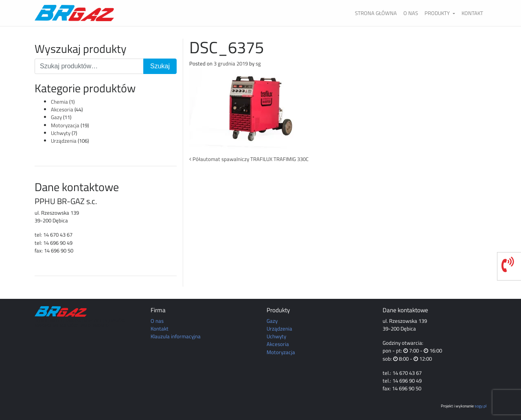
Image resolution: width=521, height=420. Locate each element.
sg (258, 63)
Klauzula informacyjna (176, 336)
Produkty (438, 13)
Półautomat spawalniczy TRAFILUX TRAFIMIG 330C (249, 159)
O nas (411, 13)
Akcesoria (62, 109)
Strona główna (376, 13)
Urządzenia (64, 141)
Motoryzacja (65, 125)
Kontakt (472, 13)
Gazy (56, 117)
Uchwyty (61, 133)
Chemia (59, 102)
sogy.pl (481, 406)
